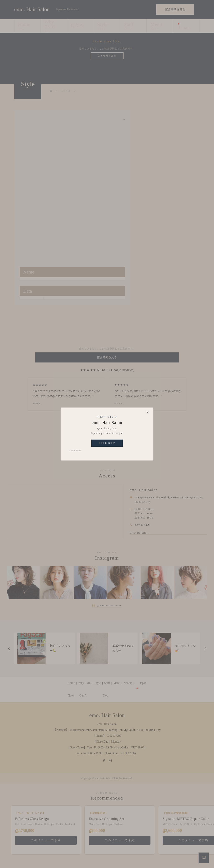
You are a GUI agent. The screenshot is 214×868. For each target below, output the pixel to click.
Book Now (107, 443)
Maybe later (75, 451)
